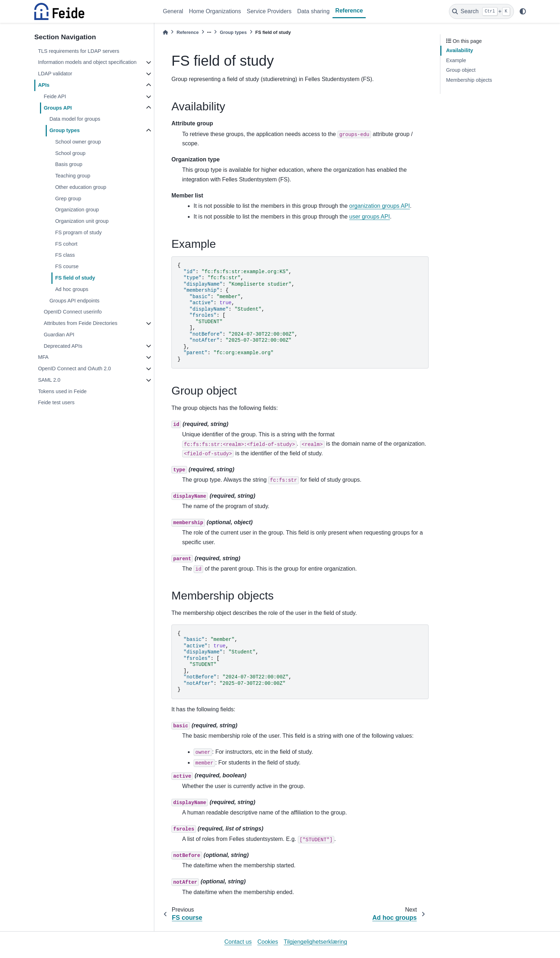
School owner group (78, 142)
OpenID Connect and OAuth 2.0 (74, 368)
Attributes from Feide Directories (80, 323)
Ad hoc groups (72, 289)
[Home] (165, 32)
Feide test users (56, 402)
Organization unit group (82, 221)
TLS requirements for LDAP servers (79, 51)
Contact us (238, 942)
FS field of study (75, 278)
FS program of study (78, 232)
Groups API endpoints (74, 301)
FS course (67, 266)
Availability (459, 50)
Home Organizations (215, 11)
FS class (65, 255)
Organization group (77, 210)
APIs (44, 85)
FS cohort (66, 244)
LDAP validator (55, 74)
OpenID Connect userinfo (72, 312)
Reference (349, 11)
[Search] (481, 11)
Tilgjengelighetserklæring (316, 942)
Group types (64, 130)
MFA (43, 357)
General (173, 11)
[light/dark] (523, 11)
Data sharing (313, 11)
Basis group (69, 164)
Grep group (68, 199)
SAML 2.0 (49, 380)
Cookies (268, 942)
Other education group (81, 187)
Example (456, 60)
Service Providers (269, 11)
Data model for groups (75, 119)
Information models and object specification (87, 62)
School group (70, 153)
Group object (461, 70)
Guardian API (59, 335)
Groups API (58, 108)
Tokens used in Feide (62, 391)
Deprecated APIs (63, 346)
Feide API (55, 96)
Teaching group (72, 176)
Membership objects (469, 80)
